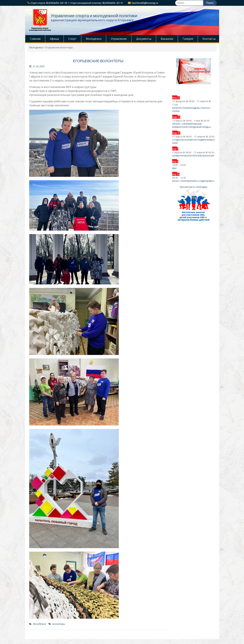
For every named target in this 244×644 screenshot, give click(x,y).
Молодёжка (94, 39)
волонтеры (59, 624)
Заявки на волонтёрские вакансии (193, 156)
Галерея (188, 39)
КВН (174, 168)
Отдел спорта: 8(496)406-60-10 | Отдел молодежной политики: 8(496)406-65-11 (77, 3)
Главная (35, 39)
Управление (119, 39)
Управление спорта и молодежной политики (94, 16)
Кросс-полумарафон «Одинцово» (193, 181)
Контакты (209, 39)
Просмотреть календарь (194, 187)
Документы (144, 39)
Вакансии (167, 39)
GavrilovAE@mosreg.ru (145, 3)
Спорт (72, 39)
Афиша (54, 39)
